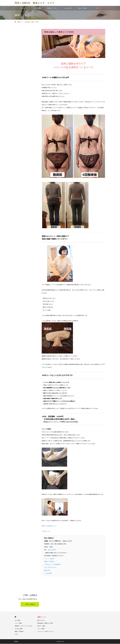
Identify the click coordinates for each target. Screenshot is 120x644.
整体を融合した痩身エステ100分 (45, 623)
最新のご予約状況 (83, 8)
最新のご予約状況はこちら (49, 526)
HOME (15, 617)
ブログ (98, 8)
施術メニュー (42, 617)
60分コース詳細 (41, 626)
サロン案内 (22, 8)
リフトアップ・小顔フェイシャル (45, 632)
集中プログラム (41, 621)
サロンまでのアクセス (50, 568)
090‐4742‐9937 (52, 550)
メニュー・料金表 (49, 559)
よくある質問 (48, 574)
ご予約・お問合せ (30, 605)
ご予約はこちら (46, 532)
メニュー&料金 (37, 8)
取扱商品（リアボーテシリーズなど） (52, 9)
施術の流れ (47, 571)
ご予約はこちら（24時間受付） (53, 565)
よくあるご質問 (67, 8)
